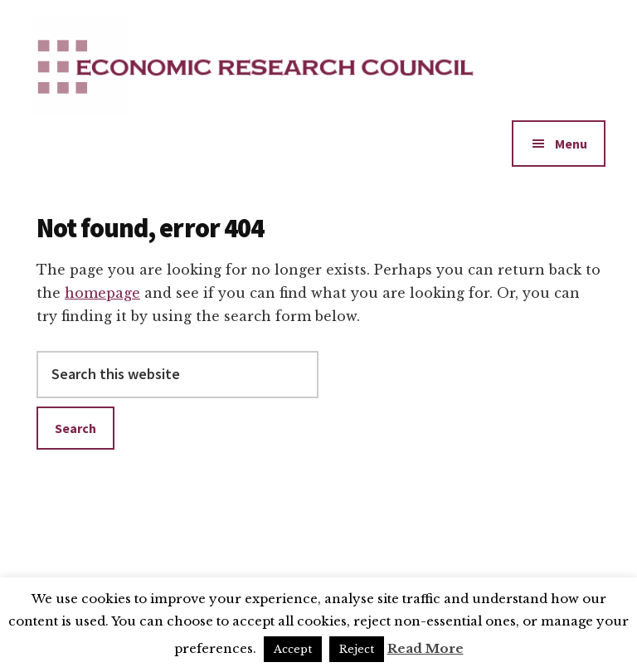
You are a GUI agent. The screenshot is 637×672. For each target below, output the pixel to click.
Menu (571, 144)
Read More (425, 648)
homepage (102, 293)
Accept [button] (293, 649)
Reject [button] (357, 649)
